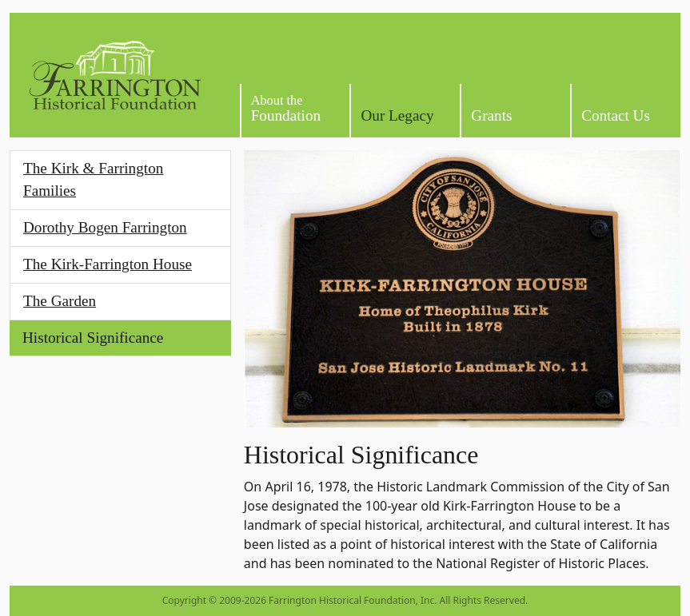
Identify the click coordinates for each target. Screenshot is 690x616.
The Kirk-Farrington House (108, 264)
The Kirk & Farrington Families (93, 180)
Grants (491, 115)
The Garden (60, 301)
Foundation (286, 109)
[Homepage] (115, 75)
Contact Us (616, 115)
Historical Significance (93, 338)
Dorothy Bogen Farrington (105, 227)
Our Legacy (397, 115)
